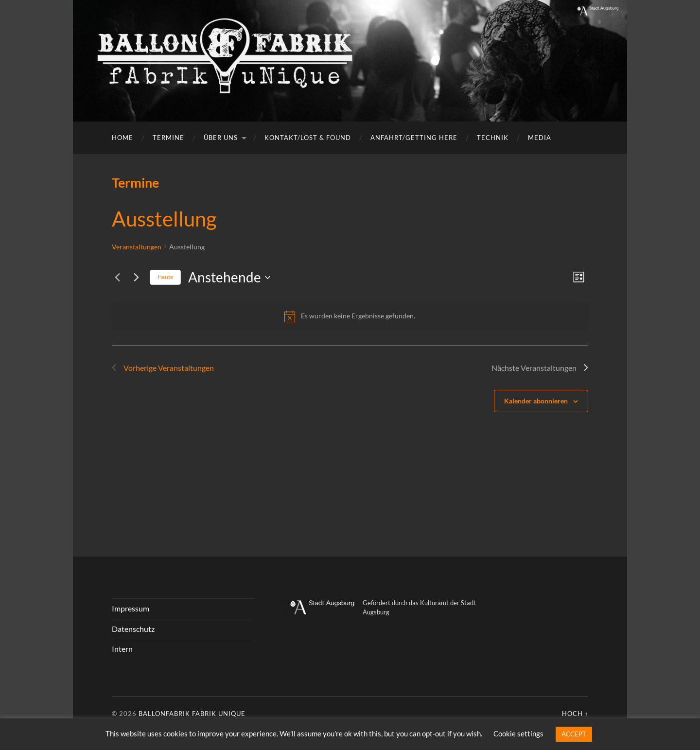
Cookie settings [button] (518, 733)
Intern (122, 649)
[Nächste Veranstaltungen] (137, 278)
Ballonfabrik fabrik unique (192, 714)
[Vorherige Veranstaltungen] (118, 278)
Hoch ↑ (575, 714)
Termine (168, 138)
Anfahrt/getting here (414, 138)
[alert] (350, 316)
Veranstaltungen (137, 247)
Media (540, 138)
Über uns (221, 138)
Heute (165, 277)
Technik (493, 138)
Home (122, 138)
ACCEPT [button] (574, 734)
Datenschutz (133, 629)
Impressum (131, 608)
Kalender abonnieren (536, 401)
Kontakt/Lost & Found (308, 138)
